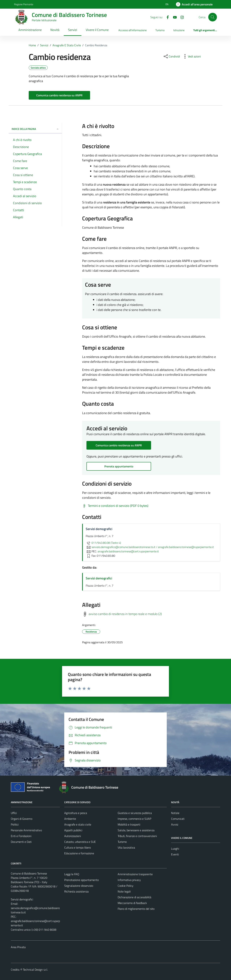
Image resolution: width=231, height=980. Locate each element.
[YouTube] (173, 17)
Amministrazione (30, 30)
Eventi (175, 854)
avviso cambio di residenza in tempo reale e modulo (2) (125, 614)
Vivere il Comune (97, 30)
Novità (55, 30)
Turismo (160, 30)
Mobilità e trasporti (129, 824)
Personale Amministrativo (26, 830)
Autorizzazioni (73, 836)
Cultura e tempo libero (78, 847)
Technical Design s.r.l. (35, 970)
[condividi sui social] (171, 56)
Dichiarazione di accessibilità (134, 897)
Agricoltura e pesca (76, 813)
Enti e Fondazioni (21, 836)
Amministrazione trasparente (135, 874)
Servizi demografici (99, 578)
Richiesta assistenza (76, 891)
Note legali (124, 891)
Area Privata (18, 947)
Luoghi (175, 849)
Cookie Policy (126, 886)
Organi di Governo (22, 819)
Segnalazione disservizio (79, 886)
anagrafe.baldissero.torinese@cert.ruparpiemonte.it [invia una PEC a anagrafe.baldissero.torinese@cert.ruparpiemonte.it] (128, 551)
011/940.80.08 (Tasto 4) (103, 543)
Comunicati (178, 819)
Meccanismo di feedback (132, 903)
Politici (15, 824)
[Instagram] (181, 17)
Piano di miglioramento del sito (136, 909)
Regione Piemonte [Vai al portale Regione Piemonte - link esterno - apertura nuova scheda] (24, 4)
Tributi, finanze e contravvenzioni (137, 836)
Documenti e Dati (21, 842)
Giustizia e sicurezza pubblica (135, 813)
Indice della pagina (35, 129)
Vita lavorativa (126, 847)
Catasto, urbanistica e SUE (80, 842)
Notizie (175, 813)
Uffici (14, 813)
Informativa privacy (129, 880)
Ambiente (70, 819)
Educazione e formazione (79, 853)
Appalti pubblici (73, 830)
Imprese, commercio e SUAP (134, 819)
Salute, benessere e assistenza (136, 830)
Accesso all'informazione (133, 30)
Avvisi (175, 824)
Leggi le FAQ (72, 874)
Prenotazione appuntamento (81, 880)
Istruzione (179, 30)
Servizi (73, 30)
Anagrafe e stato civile (78, 824)
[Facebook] (166, 17)
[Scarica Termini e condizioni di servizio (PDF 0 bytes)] (115, 506)
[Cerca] (213, 17)
